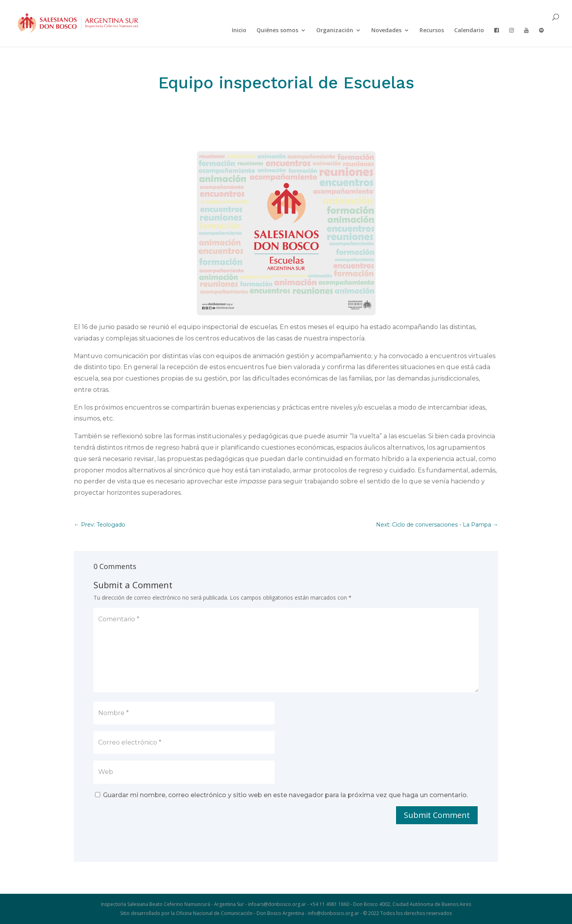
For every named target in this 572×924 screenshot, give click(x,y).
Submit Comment (437, 815)
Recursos (432, 31)
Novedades (386, 31)
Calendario (469, 31)
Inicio (239, 31)
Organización (335, 31)
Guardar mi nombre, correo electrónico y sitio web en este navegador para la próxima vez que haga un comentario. (285, 795)
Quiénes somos (277, 31)
